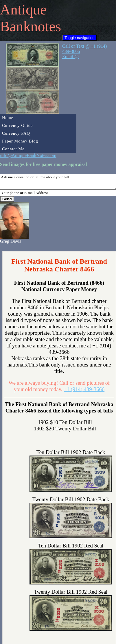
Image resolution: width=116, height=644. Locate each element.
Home (8, 118)
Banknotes (31, 26)
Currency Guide (17, 125)
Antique (23, 10)
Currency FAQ (16, 133)
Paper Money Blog (20, 141)
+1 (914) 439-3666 (84, 389)
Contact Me (13, 149)
